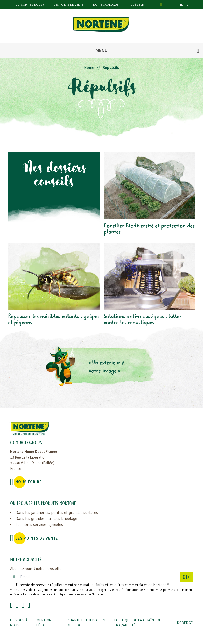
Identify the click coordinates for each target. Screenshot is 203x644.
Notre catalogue (106, 5)
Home (89, 68)
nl (182, 4)
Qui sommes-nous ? (30, 5)
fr (175, 4)
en (189, 4)
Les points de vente (69, 5)
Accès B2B (136, 5)
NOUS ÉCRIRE (28, 482)
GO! (188, 577)
